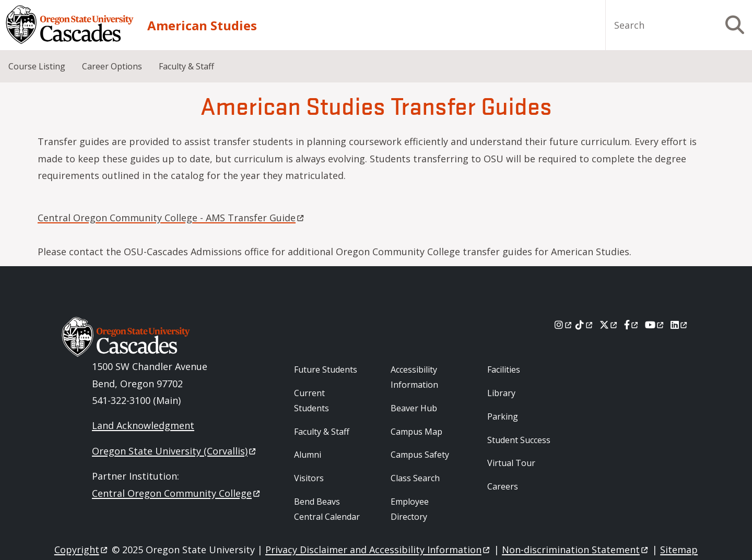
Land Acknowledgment (143, 425)
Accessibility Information (414, 377)
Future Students (326, 370)
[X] (609, 325)
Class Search (415, 478)
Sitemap (679, 550)
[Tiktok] (585, 325)
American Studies (202, 25)
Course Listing (37, 66)
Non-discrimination (576, 550)
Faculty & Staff (186, 66)
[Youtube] (655, 325)
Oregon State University (175, 451)
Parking (503, 416)
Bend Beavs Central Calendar (327, 509)
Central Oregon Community (177, 493)
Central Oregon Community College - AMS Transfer (172, 218)
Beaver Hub (414, 408)
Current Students (312, 401)
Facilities (504, 370)
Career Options (112, 66)
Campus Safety (420, 455)
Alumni (308, 455)
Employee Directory (410, 509)
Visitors (309, 478)
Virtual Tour (511, 463)
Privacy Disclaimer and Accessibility (378, 550)
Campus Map (416, 432)
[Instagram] (564, 325)
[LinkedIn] (680, 325)
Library (501, 393)
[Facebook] (632, 325)
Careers (503, 486)
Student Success (519, 440)
